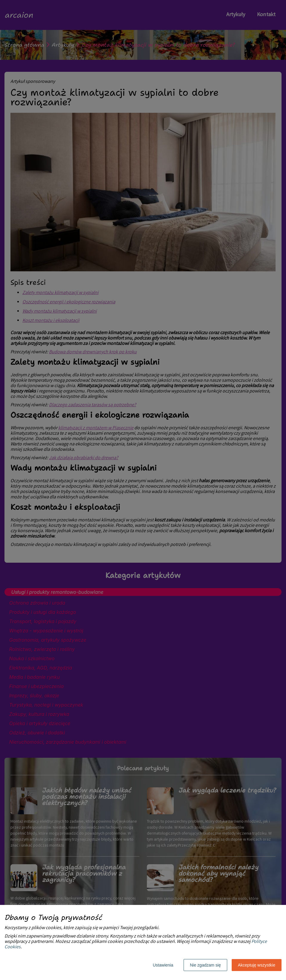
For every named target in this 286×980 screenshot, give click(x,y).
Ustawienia (163, 965)
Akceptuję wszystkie (257, 965)
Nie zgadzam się (205, 965)
